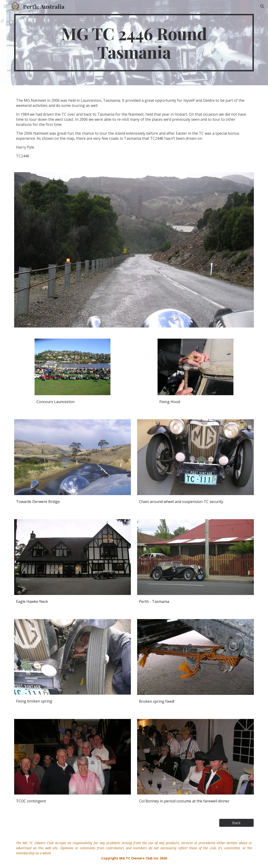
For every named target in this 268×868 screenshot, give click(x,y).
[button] (6, 6)
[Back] (236, 823)
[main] (134, 43)
